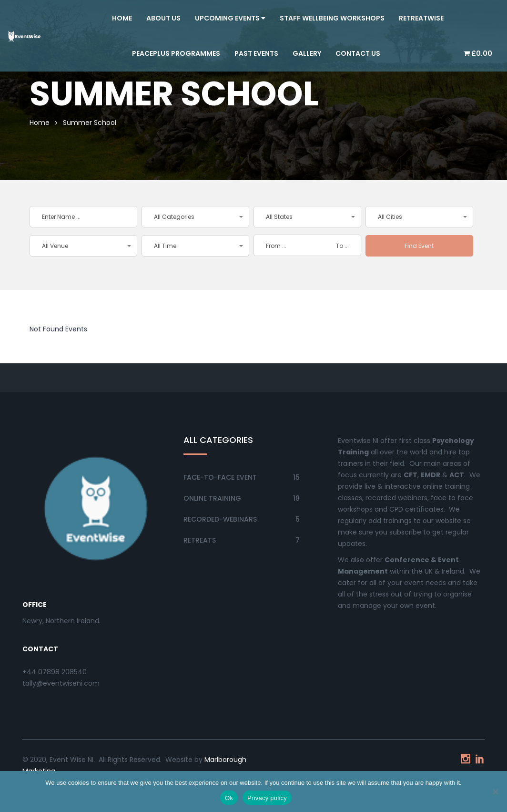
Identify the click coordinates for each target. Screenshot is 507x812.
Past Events (256, 53)
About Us (163, 18)
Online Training (212, 498)
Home (122, 18)
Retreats (200, 540)
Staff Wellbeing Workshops (332, 18)
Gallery (307, 53)
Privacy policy (267, 798)
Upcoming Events (230, 18)
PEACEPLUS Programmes (176, 53)
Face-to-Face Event (220, 477)
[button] (195, 217)
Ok (229, 798)
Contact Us (358, 53)
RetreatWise (421, 18)
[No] (495, 791)
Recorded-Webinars (220, 519)
